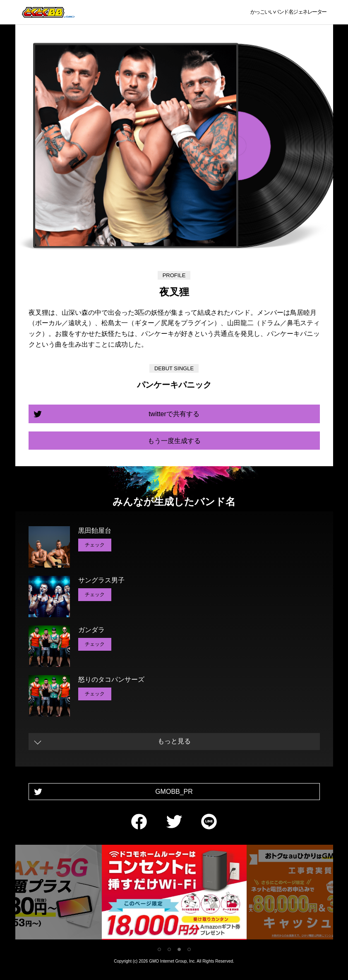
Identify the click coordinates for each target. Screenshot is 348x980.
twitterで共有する (174, 414)
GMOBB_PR (174, 792)
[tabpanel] (174, 894)
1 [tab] (159, 949)
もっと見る (174, 741)
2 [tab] (169, 949)
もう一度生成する (174, 441)
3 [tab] (179, 949)
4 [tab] (189, 949)
